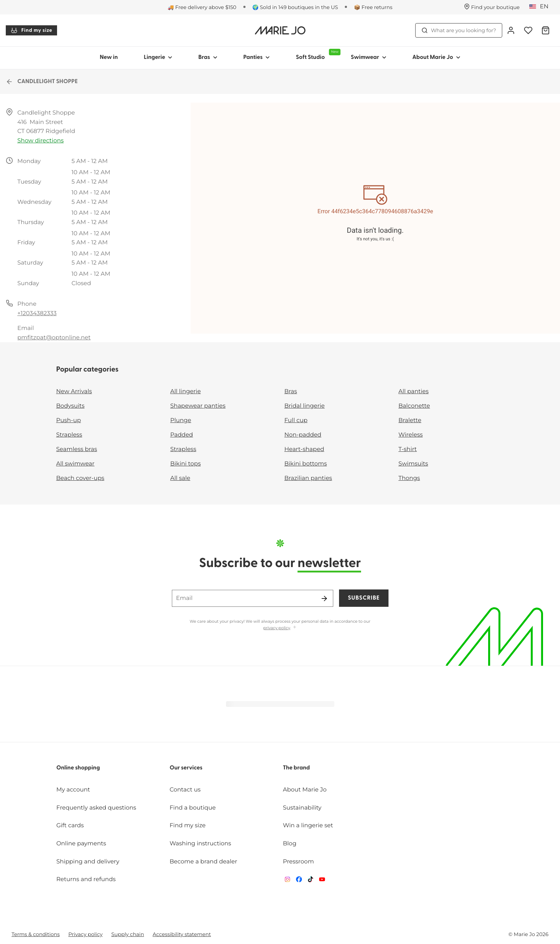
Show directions (40, 141)
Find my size (31, 30)
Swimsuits (413, 464)
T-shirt (408, 449)
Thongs (409, 478)
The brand (297, 768)
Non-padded (303, 435)
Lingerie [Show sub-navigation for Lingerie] (158, 57)
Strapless (69, 435)
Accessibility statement (182, 934)
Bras (291, 392)
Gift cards (70, 826)
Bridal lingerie (305, 406)
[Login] (511, 30)
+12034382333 (37, 314)
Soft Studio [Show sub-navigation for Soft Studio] (317, 55)
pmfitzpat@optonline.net (54, 338)
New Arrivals (74, 392)
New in (109, 57)
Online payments (81, 844)
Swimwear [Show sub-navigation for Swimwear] (368, 57)
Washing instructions (200, 844)
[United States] (541, 7)
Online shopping (78, 768)
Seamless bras (77, 449)
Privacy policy (85, 934)
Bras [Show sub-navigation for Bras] (208, 57)
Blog (290, 844)
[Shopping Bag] (546, 30)
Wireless (411, 435)
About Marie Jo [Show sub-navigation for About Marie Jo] (436, 57)
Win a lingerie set (308, 826)
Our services (186, 768)
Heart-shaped (304, 449)
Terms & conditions (36, 934)
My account (73, 790)
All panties (414, 392)
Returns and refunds (86, 879)
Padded (182, 435)
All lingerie (186, 392)
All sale (181, 478)
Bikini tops (186, 464)
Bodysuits (70, 406)
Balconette (414, 406)
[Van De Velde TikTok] (311, 881)
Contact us (185, 790)
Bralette (410, 420)
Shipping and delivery (88, 862)
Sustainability (302, 808)
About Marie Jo (305, 790)
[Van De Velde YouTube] (322, 881)
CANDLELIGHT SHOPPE (42, 82)
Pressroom (299, 862)
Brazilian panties (308, 478)
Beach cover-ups (80, 478)
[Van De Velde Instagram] (287, 881)
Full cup (296, 420)
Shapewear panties (198, 406)
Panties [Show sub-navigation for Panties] (257, 57)
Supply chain (128, 934)
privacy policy (277, 628)
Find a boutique (193, 808)
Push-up (69, 420)
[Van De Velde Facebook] (299, 881)
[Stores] (492, 7)
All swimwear (75, 464)
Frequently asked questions (96, 808)
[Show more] (295, 628)
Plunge (181, 420)
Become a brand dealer (203, 862)
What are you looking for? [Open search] (459, 30)
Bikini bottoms (306, 464)
